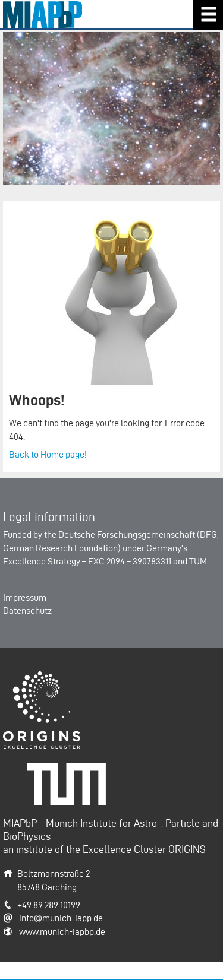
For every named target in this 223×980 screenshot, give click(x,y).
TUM (198, 561)
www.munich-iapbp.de (62, 932)
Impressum (25, 597)
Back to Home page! (48, 454)
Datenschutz (27, 610)
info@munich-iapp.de (61, 918)
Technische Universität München (71, 776)
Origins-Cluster (32, 678)
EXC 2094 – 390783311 (130, 561)
